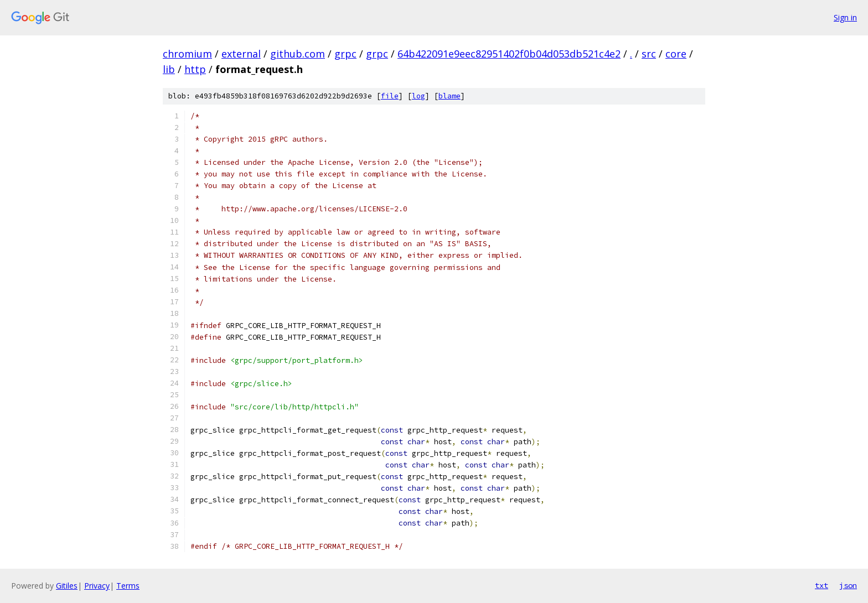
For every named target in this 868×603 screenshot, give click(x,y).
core (676, 54)
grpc (345, 54)
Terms (128, 586)
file (390, 96)
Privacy (97, 586)
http (195, 69)
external (241, 54)
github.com (298, 54)
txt (821, 585)
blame (449, 96)
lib (169, 69)
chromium (187, 54)
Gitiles (67, 586)
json (848, 585)
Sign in (845, 17)
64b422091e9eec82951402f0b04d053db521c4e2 (509, 54)
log (418, 96)
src (649, 54)
